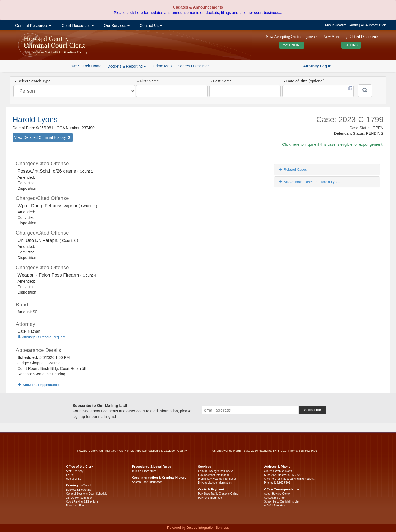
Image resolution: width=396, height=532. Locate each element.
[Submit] (365, 91)
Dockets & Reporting (79, 490)
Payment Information (211, 498)
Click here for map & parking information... (290, 479)
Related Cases (293, 169)
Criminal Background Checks (216, 471)
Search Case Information (147, 482)
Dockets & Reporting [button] (127, 66)
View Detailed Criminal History (43, 137)
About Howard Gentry (341, 25)
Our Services (116, 26)
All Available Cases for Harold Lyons (310, 182)
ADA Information (373, 25)
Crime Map (162, 66)
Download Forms (76, 505)
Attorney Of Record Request (42, 337)
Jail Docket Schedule (79, 498)
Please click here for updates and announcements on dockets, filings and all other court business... (198, 13)
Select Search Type (32, 81)
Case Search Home (85, 66)
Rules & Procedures (144, 471)
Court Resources (77, 26)
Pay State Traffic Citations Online (218, 494)
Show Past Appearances (39, 385)
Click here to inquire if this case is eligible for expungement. (333, 144)
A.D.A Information (275, 505)
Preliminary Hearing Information (217, 479)
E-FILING (351, 45)
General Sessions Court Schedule (87, 494)
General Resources (33, 26)
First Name (148, 81)
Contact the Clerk (275, 498)
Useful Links (73, 479)
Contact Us (150, 26)
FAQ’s (70, 475)
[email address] (250, 410)
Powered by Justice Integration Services (198, 528)
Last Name (221, 81)
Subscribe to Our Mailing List (282, 502)
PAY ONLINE (292, 45)
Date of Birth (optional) (304, 81)
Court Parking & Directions (82, 502)
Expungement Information (214, 475)
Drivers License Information (215, 483)
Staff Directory (75, 471)
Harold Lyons (35, 119)
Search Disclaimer (193, 66)
